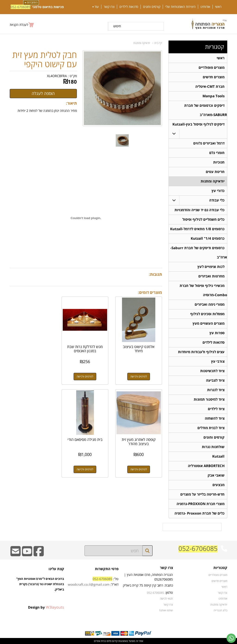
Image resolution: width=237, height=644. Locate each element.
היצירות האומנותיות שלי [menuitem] (180, 7)
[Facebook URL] (39, 554)
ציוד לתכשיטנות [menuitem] (212, 371)
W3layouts (55, 607)
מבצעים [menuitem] (218, 485)
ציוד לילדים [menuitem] (216, 409)
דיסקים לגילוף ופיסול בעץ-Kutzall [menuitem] (198, 124)
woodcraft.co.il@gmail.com (89, 584)
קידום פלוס (112, 641)
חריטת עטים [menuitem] (215, 172)
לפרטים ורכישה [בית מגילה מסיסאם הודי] (139, 468)
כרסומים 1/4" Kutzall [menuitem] (208, 238)
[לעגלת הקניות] (22, 25)
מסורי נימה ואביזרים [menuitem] (210, 304)
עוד (95, 7)
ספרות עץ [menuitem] (217, 333)
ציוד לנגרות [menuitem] (216, 390)
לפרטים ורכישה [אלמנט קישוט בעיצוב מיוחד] (139, 376)
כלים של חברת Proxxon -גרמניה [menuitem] (200, 513)
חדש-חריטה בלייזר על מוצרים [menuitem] (202, 494)
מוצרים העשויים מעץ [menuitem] (209, 323)
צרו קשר (168, 604)
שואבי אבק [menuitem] (216, 475)
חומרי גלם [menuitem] (217, 153)
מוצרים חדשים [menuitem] (214, 77)
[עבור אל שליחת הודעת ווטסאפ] (231, 638)
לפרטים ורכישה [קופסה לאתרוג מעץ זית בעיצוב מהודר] (33, 376)
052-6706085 (20, 7)
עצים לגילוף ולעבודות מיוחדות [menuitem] (201, 352)
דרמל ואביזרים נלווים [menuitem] (209, 143)
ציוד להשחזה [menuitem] (215, 418)
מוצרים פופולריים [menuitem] (212, 68)
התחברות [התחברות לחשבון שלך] (31, 2)
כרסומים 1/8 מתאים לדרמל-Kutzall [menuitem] (197, 229)
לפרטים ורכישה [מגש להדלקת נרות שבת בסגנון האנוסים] (86, 376)
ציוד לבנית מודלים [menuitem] (211, 428)
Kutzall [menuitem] (218, 456)
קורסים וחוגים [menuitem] (152, 7)
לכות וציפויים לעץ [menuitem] (211, 267)
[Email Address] (16, 554)
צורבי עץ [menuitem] (218, 361)
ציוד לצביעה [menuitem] (215, 380)
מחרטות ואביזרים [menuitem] (211, 276)
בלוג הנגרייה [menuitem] (220, 610)
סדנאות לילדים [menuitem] (129, 7)
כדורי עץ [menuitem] (218, 191)
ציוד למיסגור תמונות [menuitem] (209, 399)
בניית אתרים (100, 641)
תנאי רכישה (166, 598)
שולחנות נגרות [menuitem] (213, 447)
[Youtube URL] (27, 554)
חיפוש (117, 26)
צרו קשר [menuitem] (109, 7)
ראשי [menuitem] (218, 7)
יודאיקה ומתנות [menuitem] (213, 181)
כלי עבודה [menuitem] (217, 200)
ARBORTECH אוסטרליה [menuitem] (206, 466)
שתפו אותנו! (166, 610)
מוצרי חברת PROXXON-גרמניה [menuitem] (201, 504)
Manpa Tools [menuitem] (214, 96)
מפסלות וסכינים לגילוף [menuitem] (207, 314)
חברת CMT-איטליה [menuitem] (210, 86)
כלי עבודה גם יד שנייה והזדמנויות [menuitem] (200, 210)
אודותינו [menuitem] (205, 7)
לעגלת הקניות (19, 25)
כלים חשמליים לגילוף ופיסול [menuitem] (203, 219)
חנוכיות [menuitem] (219, 162)
